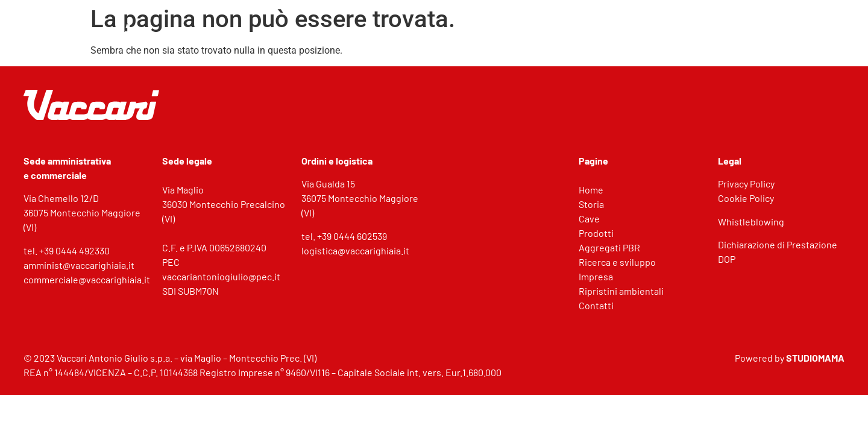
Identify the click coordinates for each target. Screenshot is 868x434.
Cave (589, 219)
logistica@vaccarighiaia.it (355, 250)
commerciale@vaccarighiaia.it (87, 279)
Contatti (596, 305)
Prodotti (596, 233)
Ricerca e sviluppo (617, 262)
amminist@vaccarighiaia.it (79, 265)
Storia (591, 204)
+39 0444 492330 (74, 250)
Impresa (596, 276)
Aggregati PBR (609, 247)
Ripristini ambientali (621, 291)
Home (591, 190)
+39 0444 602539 (352, 236)
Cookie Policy (746, 198)
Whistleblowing (751, 222)
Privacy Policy (746, 184)
